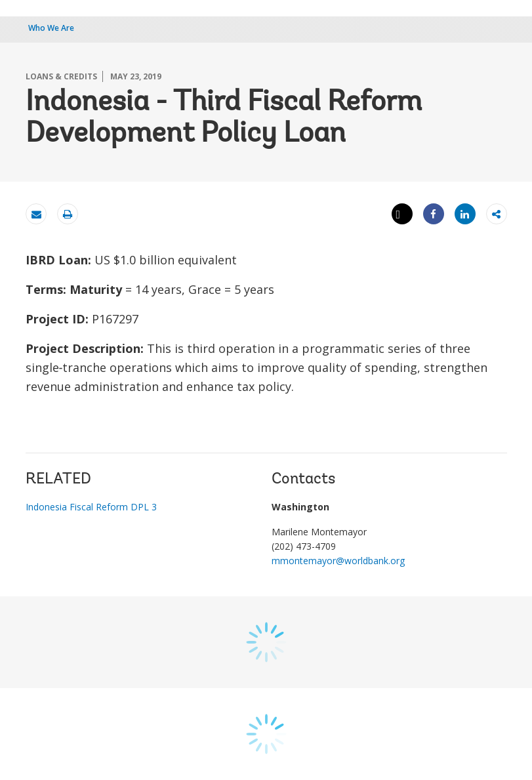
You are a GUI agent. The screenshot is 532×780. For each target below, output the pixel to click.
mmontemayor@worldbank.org (338, 561)
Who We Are (51, 28)
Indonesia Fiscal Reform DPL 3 (91, 507)
